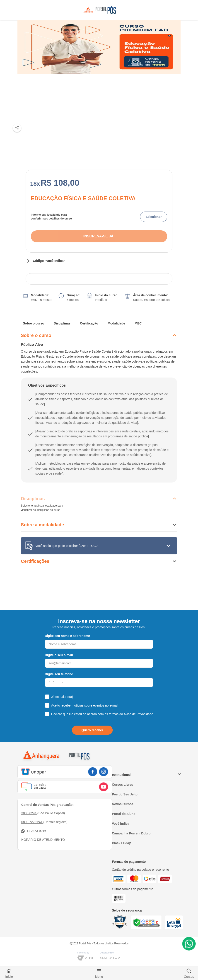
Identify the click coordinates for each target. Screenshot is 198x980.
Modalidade (116, 323)
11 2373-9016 (34, 831)
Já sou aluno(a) (62, 697)
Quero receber (92, 730)
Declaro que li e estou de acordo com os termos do (102, 714)
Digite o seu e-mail (59, 655)
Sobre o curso (34, 323)
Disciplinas (62, 323)
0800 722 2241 (32, 822)
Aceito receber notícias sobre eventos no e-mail (85, 705)
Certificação (89, 323)
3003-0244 (29, 813)
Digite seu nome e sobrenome (67, 636)
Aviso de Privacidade (138, 714)
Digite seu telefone (59, 674)
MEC (138, 323)
